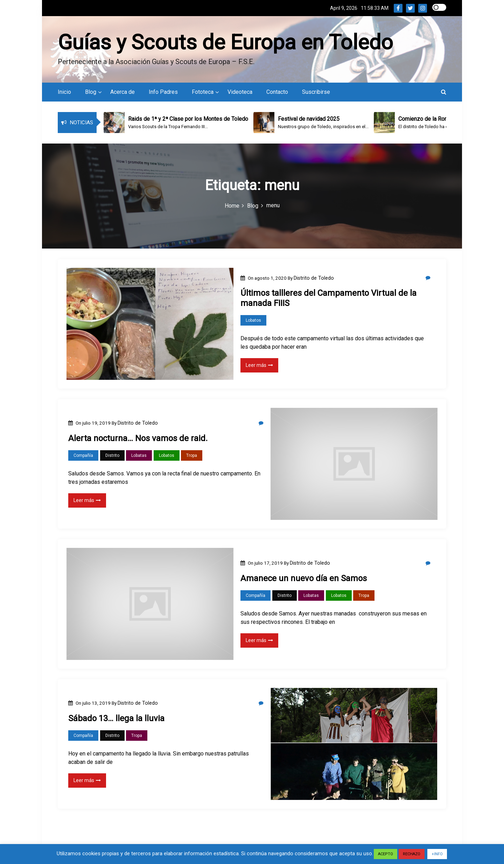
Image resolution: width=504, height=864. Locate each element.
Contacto (277, 91)
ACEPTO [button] (386, 854)
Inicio (64, 91)
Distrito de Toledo (314, 277)
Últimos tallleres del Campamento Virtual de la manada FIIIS (328, 297)
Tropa (192, 455)
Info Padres (163, 91)
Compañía (83, 455)
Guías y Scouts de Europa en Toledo (225, 41)
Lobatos (253, 320)
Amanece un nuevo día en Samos (304, 578)
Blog (91, 91)
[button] (444, 91)
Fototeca (203, 91)
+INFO (437, 854)
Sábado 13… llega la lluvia (116, 718)
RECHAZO (412, 854)
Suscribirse (316, 91)
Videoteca (240, 91)
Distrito (112, 455)
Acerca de (122, 91)
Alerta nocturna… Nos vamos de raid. (138, 438)
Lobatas (139, 455)
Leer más (259, 364)
